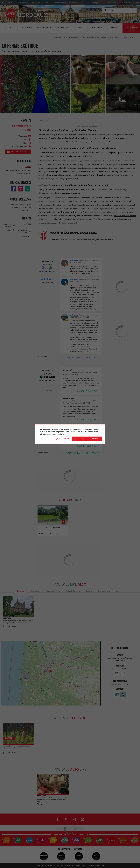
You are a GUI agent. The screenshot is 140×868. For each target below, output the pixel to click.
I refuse (81, 439)
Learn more (64, 439)
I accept (96, 439)
